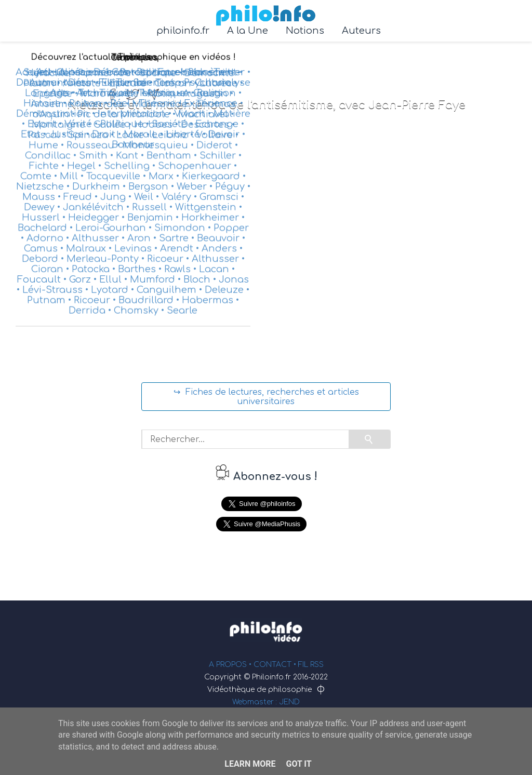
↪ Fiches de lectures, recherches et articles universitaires (266, 397)
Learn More (250, 764)
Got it (298, 764)
